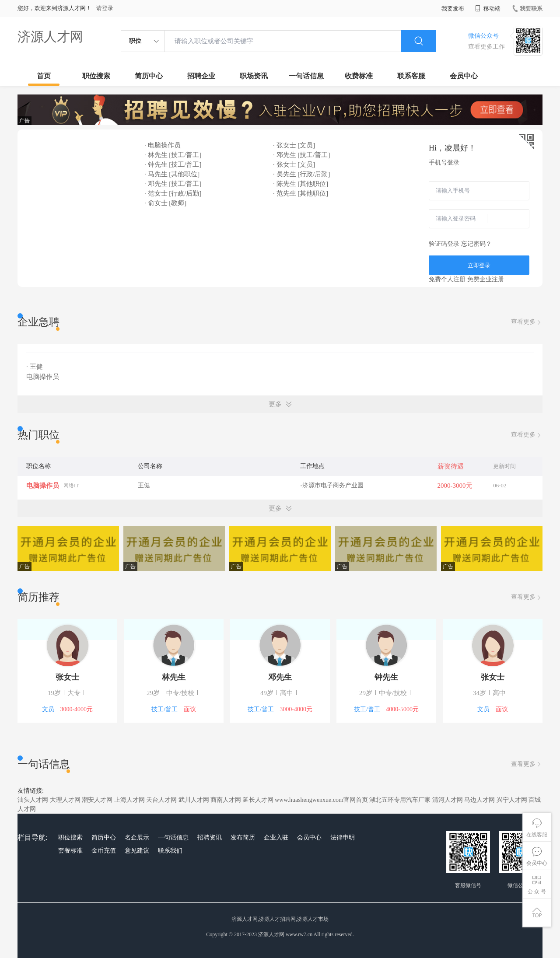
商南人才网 (226, 800)
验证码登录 (444, 244)
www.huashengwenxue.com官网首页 (321, 800)
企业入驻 (276, 837)
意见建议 (137, 851)
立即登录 (479, 265)
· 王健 (35, 367)
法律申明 (343, 837)
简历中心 (149, 76)
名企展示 (137, 837)
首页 (44, 76)
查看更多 (527, 322)
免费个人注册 (447, 279)
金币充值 (104, 851)
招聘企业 (201, 76)
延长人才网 (258, 800)
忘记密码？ (476, 244)
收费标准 (359, 76)
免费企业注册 (486, 279)
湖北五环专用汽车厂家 (400, 800)
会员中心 (464, 76)
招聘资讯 (210, 837)
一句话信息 (306, 76)
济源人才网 (50, 37)
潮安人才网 (97, 800)
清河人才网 (448, 800)
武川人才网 (194, 800)
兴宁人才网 (512, 800)
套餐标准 (70, 851)
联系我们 (170, 851)
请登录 (105, 8)
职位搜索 (96, 76)
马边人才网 (479, 800)
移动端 (488, 9)
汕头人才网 (33, 800)
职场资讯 (254, 76)
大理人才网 (65, 800)
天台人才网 (161, 800)
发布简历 (243, 837)
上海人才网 (129, 800)
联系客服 (411, 76)
